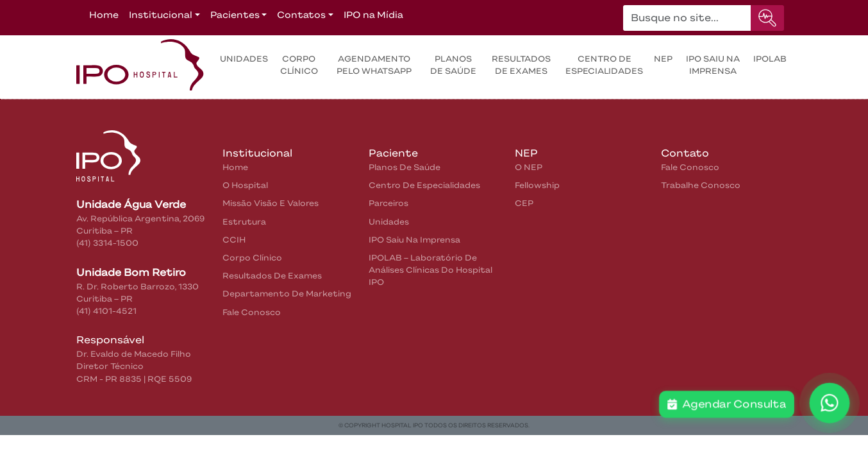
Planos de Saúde (453, 65)
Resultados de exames (521, 65)
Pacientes (235, 15)
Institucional (161, 15)
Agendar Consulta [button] (727, 404)
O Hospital (245, 185)
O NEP (529, 167)
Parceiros (388, 203)
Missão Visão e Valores (271, 203)
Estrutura (244, 222)
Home (104, 15)
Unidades (244, 59)
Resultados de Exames (272, 276)
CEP (524, 203)
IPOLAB (770, 59)
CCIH (234, 240)
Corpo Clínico (299, 65)
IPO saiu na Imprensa (713, 65)
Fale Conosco (252, 312)
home (235, 167)
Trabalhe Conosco (701, 185)
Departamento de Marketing (287, 294)
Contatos (301, 15)
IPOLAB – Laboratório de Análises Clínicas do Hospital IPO (430, 270)
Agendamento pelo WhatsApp (374, 65)
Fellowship (537, 185)
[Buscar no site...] (687, 18)
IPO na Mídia (373, 15)
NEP (663, 59)
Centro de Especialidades (604, 65)
